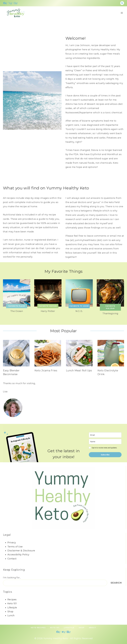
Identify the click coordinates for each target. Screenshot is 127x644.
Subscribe (105, 455)
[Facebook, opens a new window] (5, 3)
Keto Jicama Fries (46, 370)
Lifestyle (12, 608)
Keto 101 (12, 604)
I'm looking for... (12, 578)
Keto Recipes (38, 628)
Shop (10, 612)
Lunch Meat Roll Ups (79, 370)
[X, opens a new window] (10, 3)
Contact (12, 559)
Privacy (12, 543)
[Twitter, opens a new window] (63, 632)
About (93, 628)
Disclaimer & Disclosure (21, 551)
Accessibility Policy (18, 555)
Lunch (11, 616)
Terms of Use (15, 547)
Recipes (12, 600)
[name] (105, 442)
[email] (105, 435)
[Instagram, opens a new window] (16, 3)
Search (116, 583)
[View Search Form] (122, 3)
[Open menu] (122, 13)
